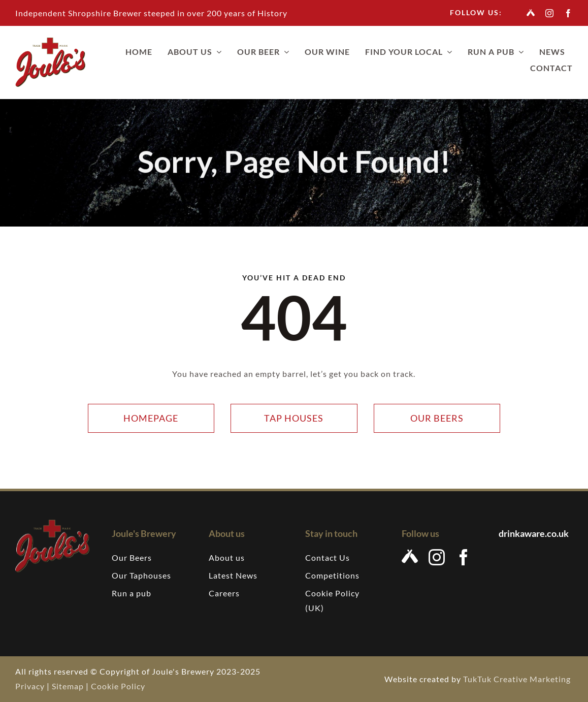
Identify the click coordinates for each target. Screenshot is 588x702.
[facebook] (568, 13)
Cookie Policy (118, 686)
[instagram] (550, 13)
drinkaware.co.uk (534, 533)
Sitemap (68, 686)
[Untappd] (531, 13)
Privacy (30, 686)
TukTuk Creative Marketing (518, 679)
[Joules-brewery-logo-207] (50, 41)
